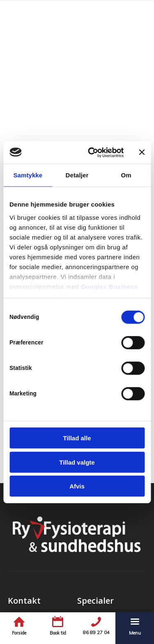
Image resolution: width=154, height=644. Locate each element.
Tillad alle (77, 438)
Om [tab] (126, 175)
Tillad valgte (77, 462)
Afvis (77, 486)
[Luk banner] (142, 152)
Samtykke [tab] (28, 175)
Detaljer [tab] (77, 175)
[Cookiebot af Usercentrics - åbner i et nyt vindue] (92, 152)
